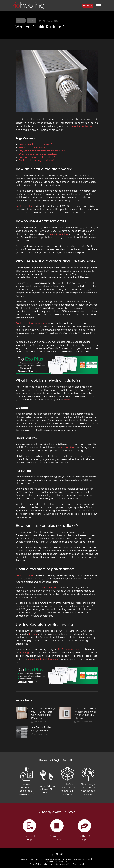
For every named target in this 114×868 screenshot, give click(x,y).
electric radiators (82, 127)
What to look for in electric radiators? (38, 154)
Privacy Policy (35, 864)
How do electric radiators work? (35, 144)
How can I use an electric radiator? (37, 157)
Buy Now (88, 6)
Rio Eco (32, 21)
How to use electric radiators (34, 148)
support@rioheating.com (57, 862)
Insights (21, 21)
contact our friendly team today (44, 659)
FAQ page (25, 653)
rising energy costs (51, 588)
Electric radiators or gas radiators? (37, 161)
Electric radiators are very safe (32, 324)
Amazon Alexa (68, 448)
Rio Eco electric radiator (70, 650)
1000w (67, 400)
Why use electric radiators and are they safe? (42, 151)
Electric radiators (24, 206)
